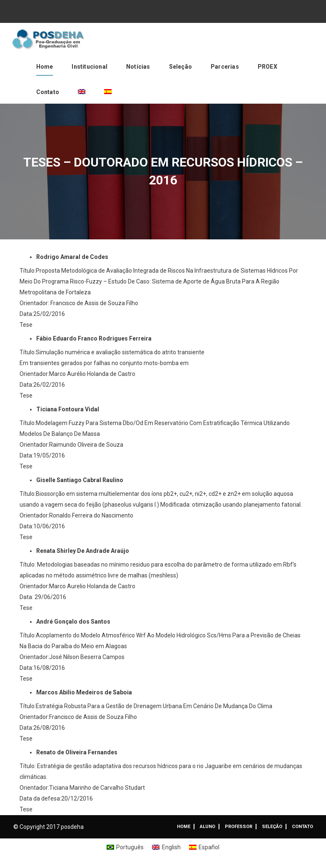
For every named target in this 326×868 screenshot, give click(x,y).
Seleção (180, 67)
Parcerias (225, 67)
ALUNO (208, 827)
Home (45, 67)
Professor (239, 827)
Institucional (90, 67)
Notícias (138, 67)
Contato (48, 92)
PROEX (268, 67)
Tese (26, 325)
